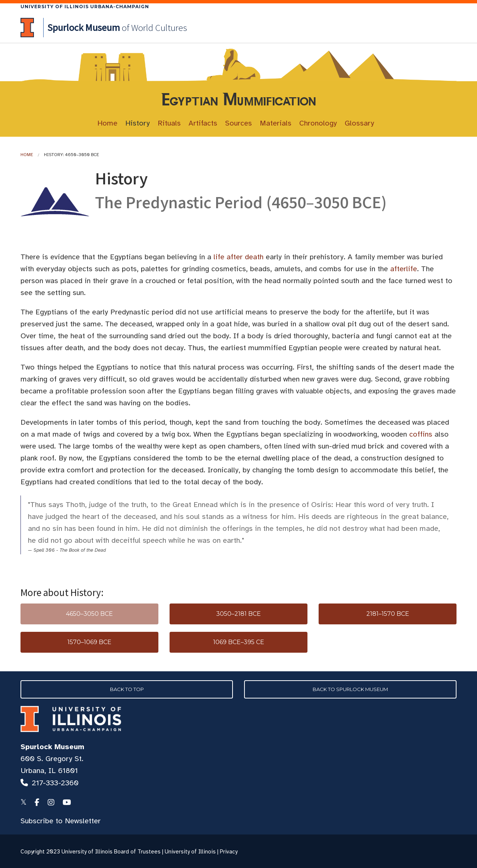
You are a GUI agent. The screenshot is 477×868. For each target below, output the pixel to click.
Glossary (359, 123)
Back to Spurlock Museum (350, 689)
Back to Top (127, 689)
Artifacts (203, 123)
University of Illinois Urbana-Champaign (85, 7)
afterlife (404, 269)
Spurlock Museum (52, 747)
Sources (238, 123)
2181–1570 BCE (388, 614)
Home (107, 123)
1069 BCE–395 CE (239, 642)
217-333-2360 (55, 783)
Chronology (318, 123)
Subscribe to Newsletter (61, 821)
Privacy (229, 852)
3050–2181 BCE (238, 614)
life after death (238, 257)
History (138, 123)
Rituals (169, 123)
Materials (276, 123)
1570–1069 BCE (89, 642)
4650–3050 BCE (89, 614)
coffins (421, 434)
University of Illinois (190, 852)
